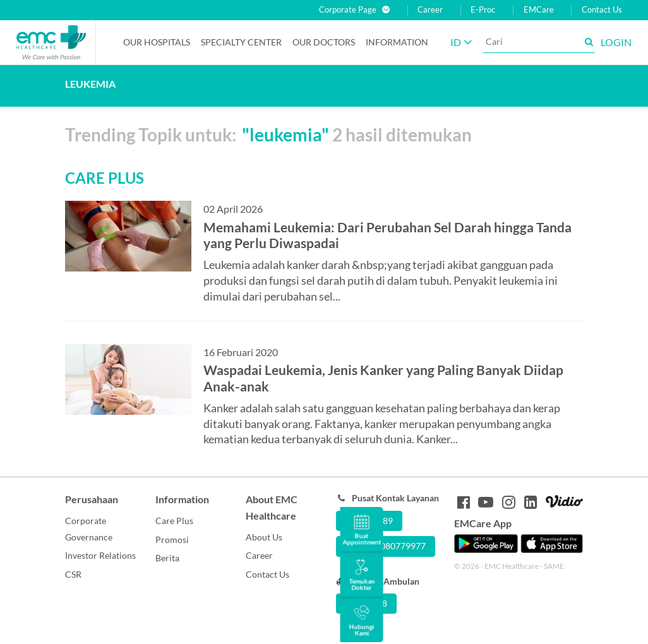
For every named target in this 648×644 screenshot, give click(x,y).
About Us (264, 537)
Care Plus (174, 521)
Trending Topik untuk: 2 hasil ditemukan (268, 134)
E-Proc (483, 10)
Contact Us (602, 10)
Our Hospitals (157, 42)
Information (397, 42)
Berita (167, 558)
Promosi (172, 540)
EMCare (539, 10)
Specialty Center (241, 42)
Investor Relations (100, 555)
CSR (73, 574)
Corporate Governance (89, 529)
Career (430, 10)
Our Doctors (324, 42)
